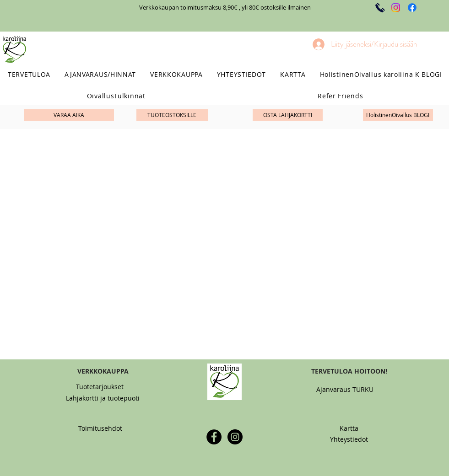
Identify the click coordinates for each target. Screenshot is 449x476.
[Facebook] (412, 8)
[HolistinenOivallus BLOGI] (398, 115)
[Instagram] (396, 8)
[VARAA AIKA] (69, 115)
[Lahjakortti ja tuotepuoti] (103, 398)
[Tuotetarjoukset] (100, 387)
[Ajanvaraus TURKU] (345, 389)
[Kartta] (349, 428)
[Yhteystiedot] (349, 439)
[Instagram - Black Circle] (235, 437)
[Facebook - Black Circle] (214, 437)
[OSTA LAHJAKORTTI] (288, 115)
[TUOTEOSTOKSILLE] (172, 115)
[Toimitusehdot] (100, 428)
